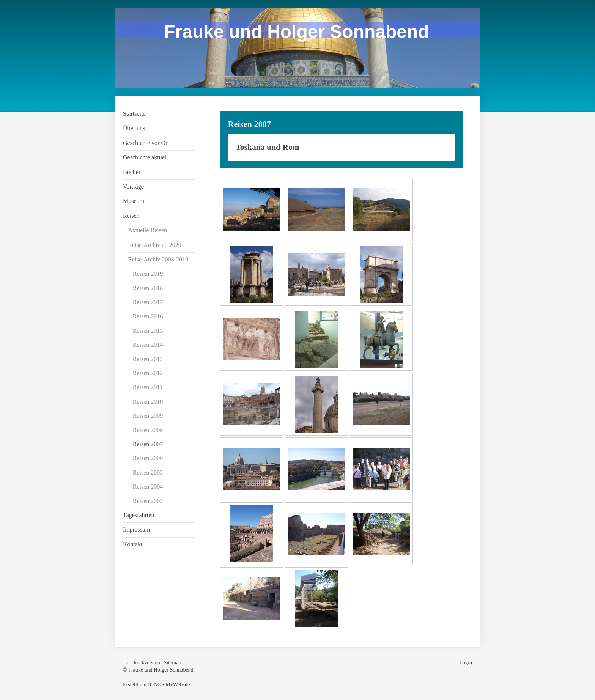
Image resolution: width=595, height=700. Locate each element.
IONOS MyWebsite (169, 685)
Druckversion (142, 663)
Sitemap (173, 663)
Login (466, 663)
